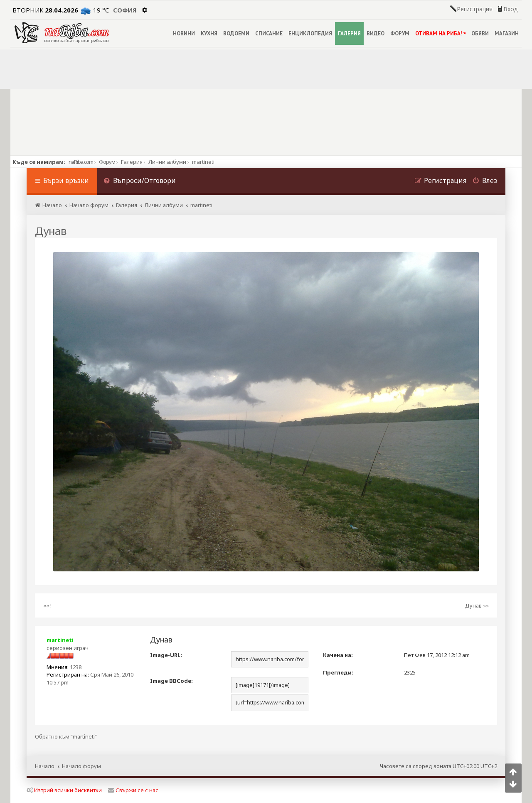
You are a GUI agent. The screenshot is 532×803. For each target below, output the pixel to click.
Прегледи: (338, 672)
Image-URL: (166, 655)
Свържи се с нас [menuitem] (133, 790)
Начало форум (81, 766)
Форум (107, 162)
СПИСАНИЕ (269, 33)
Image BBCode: (171, 681)
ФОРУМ (400, 33)
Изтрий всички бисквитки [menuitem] (64, 790)
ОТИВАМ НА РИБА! (440, 33)
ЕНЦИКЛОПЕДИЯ (310, 33)
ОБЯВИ (480, 33)
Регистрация (475, 9)
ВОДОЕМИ (236, 33)
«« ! (47, 605)
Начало (45, 766)
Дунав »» (477, 605)
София (125, 10)
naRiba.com (81, 162)
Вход (510, 9)
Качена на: (338, 655)
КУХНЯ (209, 33)
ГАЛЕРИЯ (349, 33)
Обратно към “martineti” (66, 737)
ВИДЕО (376, 33)
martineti (60, 640)
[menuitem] (140, 182)
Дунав (51, 231)
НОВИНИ (184, 33)
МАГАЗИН (507, 33)
